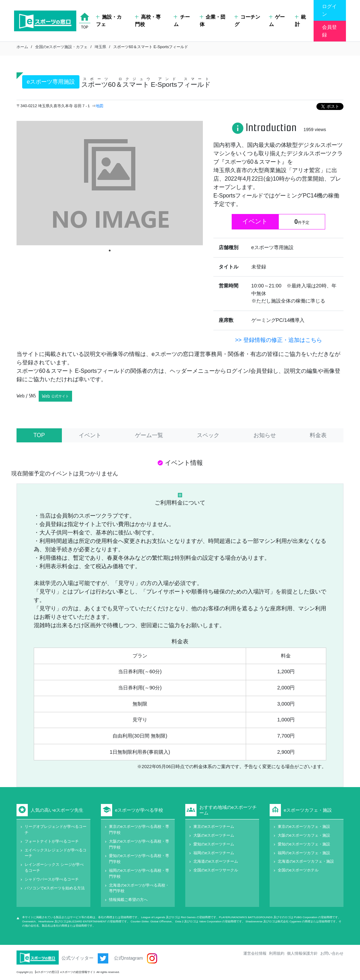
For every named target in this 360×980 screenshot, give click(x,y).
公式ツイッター (85, 958)
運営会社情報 (255, 953)
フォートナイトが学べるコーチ (52, 841)
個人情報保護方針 (302, 953)
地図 (99, 106)
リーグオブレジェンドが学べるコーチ (56, 829)
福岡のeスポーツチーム (214, 853)
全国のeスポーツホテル (298, 870)
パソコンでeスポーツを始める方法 (55, 888)
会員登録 (329, 31)
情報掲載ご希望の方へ (128, 900)
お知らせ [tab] (265, 435)
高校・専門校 (148, 21)
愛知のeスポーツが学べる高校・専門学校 (139, 859)
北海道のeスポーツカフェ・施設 (306, 861)
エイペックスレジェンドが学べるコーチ (56, 853)
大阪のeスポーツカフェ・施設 (304, 835)
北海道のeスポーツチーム (216, 861)
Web (55, 396)
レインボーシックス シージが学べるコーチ (54, 867)
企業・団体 (213, 21)
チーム (182, 21)
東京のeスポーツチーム (214, 826)
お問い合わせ (332, 953)
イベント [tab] (90, 435)
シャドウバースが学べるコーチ (52, 879)
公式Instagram (136, 958)
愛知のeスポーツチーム (214, 844)
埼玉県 (100, 47)
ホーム (22, 47)
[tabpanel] (110, 183)
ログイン (329, 10)
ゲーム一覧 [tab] (149, 435)
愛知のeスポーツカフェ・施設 (304, 844)
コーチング (247, 21)
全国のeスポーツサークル (216, 870)
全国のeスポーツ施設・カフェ (61, 47)
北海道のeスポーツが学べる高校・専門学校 (139, 888)
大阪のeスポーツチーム (214, 835)
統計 (300, 21)
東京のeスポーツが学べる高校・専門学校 (139, 829)
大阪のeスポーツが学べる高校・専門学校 (139, 844)
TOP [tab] (39, 435)
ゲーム (277, 21)
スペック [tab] (208, 435)
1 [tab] (110, 251)
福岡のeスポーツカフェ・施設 (304, 853)
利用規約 (277, 953)
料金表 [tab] (318, 435)
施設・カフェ (109, 21)
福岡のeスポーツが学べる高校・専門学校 (139, 873)
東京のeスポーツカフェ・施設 (304, 826)
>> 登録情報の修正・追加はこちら (278, 340)
